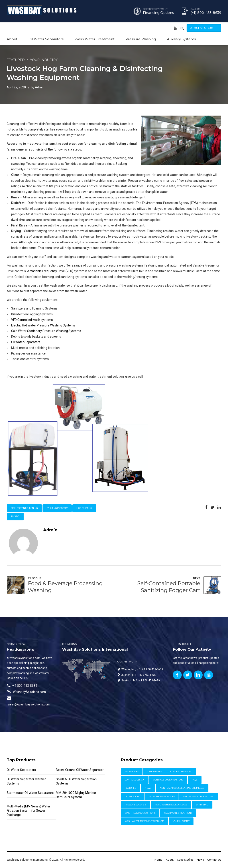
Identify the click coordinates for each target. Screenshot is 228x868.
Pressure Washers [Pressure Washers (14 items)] (135, 805)
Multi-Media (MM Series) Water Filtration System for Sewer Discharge (28, 811)
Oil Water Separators (46, 39)
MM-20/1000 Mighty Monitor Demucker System (76, 795)
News (200, 860)
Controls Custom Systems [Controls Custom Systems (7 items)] (168, 780)
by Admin (38, 87)
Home (158, 860)
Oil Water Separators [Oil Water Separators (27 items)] (162, 796)
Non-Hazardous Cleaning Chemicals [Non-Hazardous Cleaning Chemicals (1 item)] (182, 788)
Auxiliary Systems (181, 39)
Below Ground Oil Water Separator (80, 770)
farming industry (57, 508)
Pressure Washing (141, 39)
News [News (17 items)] (148, 788)
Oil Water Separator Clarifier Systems (26, 781)
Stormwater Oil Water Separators (30, 793)
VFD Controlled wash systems (32, 320)
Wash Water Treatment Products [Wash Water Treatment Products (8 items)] (144, 821)
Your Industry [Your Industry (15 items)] (181, 821)
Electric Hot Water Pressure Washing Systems (43, 325)
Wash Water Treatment (95, 39)
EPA (194, 203)
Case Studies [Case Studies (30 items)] (154, 771)
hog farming (84, 508)
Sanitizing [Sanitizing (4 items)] (202, 805)
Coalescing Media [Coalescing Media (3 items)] (181, 771)
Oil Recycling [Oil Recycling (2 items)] (133, 796)
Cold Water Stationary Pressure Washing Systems (46, 331)
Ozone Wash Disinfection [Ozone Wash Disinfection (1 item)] (198, 796)
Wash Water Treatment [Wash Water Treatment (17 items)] (178, 813)
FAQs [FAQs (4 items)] (194, 780)
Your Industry (44, 60)
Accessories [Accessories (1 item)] (132, 771)
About (12, 39)
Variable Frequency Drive (47, 271)
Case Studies (185, 860)
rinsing (15, 516)
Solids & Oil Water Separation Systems (76, 781)
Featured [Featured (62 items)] (130, 788)
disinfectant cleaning (24, 508)
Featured (16, 60)
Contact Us (214, 860)
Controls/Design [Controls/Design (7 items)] (135, 780)
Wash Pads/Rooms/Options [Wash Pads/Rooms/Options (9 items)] (140, 813)
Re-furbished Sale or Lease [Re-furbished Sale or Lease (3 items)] (171, 805)
